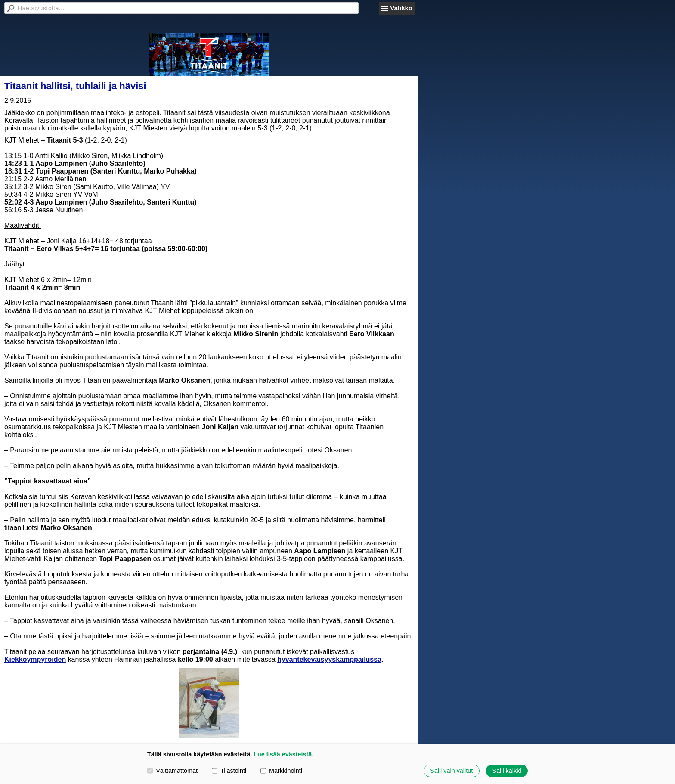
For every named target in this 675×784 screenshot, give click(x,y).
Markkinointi (281, 771)
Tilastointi (229, 771)
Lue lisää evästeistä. (283, 754)
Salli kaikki (506, 771)
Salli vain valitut (451, 771)
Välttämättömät (172, 771)
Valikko (401, 8)
